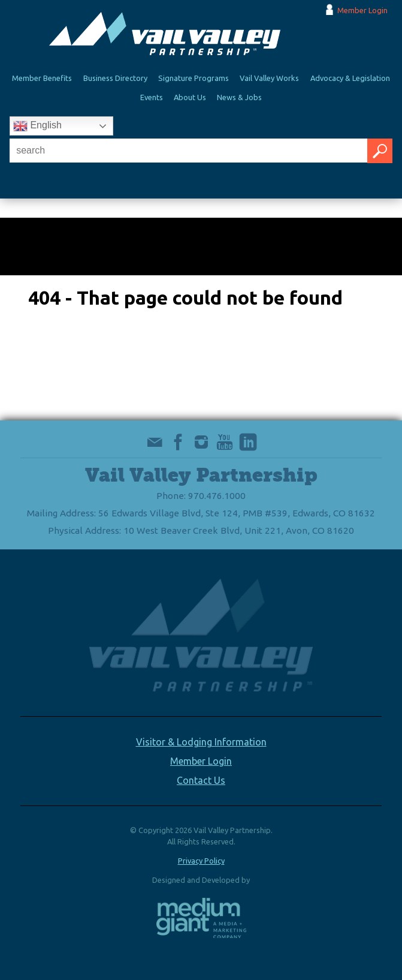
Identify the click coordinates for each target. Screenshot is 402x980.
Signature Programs (194, 78)
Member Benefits (42, 78)
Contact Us (201, 780)
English (37, 126)
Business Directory (115, 78)
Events (152, 97)
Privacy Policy (201, 861)
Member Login (362, 10)
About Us (190, 97)
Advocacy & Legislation (350, 78)
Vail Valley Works (269, 78)
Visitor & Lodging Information (201, 742)
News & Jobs (239, 97)
